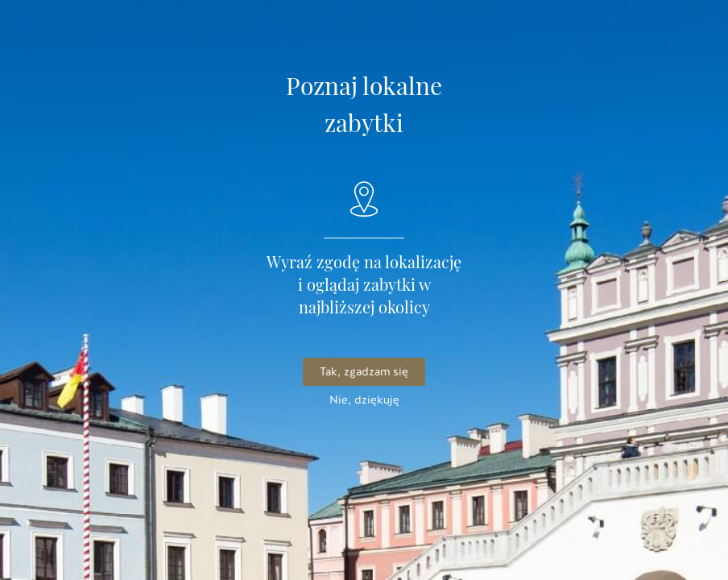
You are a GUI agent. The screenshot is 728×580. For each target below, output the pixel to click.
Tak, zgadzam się (364, 372)
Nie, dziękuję (364, 400)
